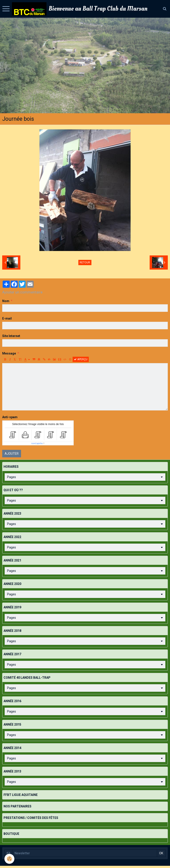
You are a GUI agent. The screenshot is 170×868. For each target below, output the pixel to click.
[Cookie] (9, 859)
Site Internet (11, 336)
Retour (85, 263)
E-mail (7, 318)
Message (9, 353)
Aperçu (81, 359)
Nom (6, 301)
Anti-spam (10, 417)
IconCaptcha (37, 443)
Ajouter (12, 454)
